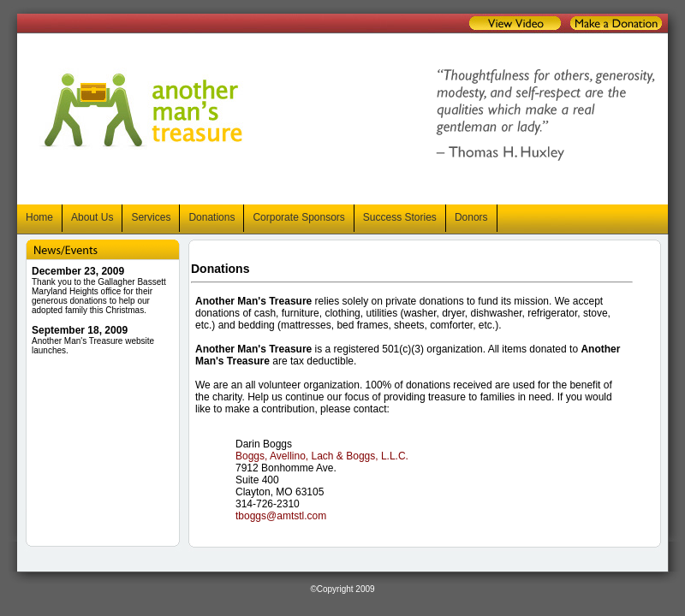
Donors (471, 217)
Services (151, 217)
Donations (211, 217)
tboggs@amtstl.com (281, 516)
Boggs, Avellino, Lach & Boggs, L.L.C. (322, 456)
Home (39, 217)
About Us (92, 217)
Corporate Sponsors (298, 217)
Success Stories (400, 217)
